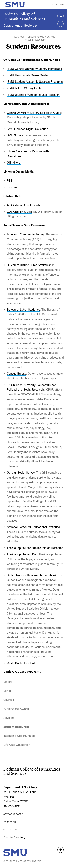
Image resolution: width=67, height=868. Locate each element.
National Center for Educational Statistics (33, 527)
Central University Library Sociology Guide (34, 113)
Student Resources (16, 727)
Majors (8, 682)
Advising (9, 718)
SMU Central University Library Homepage (35, 69)
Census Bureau (16, 374)
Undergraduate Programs (41, 37)
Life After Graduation (17, 745)
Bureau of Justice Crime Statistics (28, 265)
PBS (10, 181)
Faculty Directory (14, 837)
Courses (9, 700)
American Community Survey (25, 234)
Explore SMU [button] (57, 4)
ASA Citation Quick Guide (23, 205)
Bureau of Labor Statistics (23, 310)
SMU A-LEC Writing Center (25, 88)
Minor (7, 691)
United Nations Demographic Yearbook (32, 575)
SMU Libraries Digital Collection (27, 129)
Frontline (12, 187)
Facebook (10, 822)
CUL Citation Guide (19, 212)
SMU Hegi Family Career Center (28, 75)
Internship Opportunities (19, 736)
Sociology (19, 37)
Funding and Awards (16, 709)
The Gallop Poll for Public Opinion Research (35, 548)
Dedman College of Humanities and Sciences (24, 16)
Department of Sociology (20, 26)
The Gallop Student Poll (22, 554)
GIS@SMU (14, 163)
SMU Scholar (15, 135)
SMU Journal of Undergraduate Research (33, 95)
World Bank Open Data (22, 663)
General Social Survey (21, 473)
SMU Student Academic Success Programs (35, 82)
